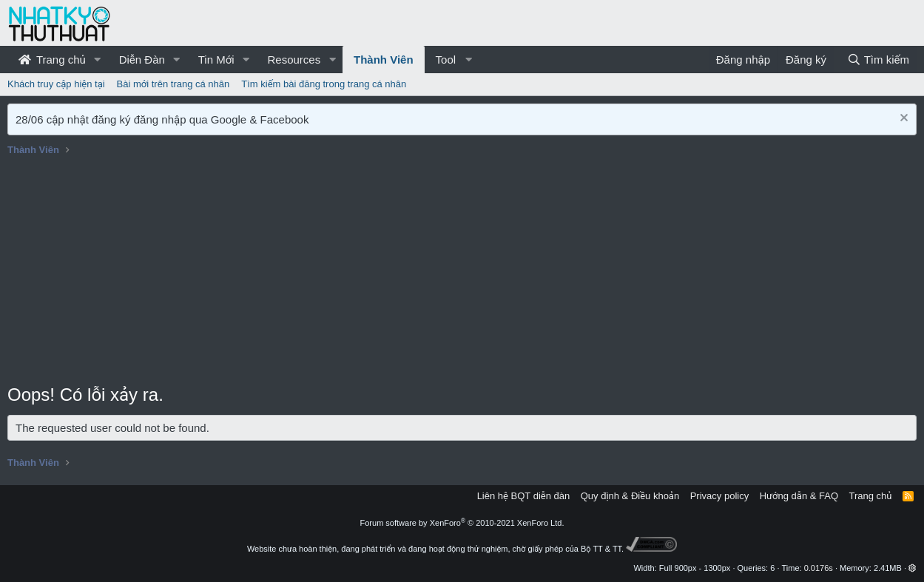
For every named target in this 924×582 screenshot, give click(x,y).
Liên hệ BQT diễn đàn (524, 496)
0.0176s (819, 568)
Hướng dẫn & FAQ (799, 496)
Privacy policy (719, 496)
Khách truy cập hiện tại (56, 84)
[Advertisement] (462, 271)
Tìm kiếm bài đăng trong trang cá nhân (324, 84)
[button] (98, 60)
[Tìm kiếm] (878, 60)
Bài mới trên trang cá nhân (173, 84)
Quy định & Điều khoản (630, 496)
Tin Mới (216, 60)
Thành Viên (384, 60)
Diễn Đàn (142, 60)
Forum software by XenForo (462, 523)
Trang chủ (52, 60)
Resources (294, 60)
